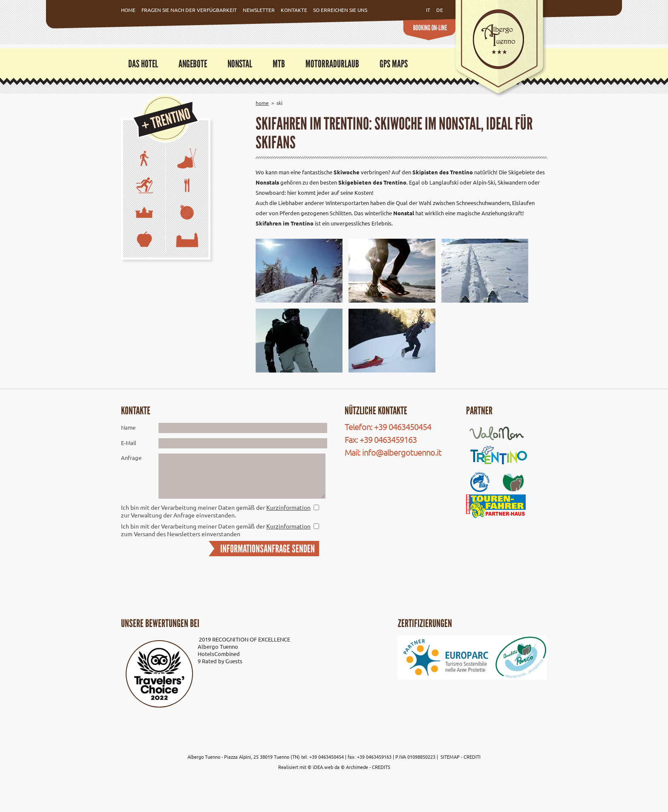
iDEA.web (323, 767)
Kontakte (294, 10)
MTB (279, 64)
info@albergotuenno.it (402, 452)
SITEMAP (451, 757)
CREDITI (472, 757)
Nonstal (240, 64)
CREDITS (381, 767)
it (428, 10)
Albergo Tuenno (218, 646)
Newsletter (259, 10)
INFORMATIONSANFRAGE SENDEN (268, 549)
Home (128, 10)
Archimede (357, 767)
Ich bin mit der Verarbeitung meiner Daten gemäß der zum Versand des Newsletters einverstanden (216, 530)
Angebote (193, 64)
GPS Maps (394, 64)
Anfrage (131, 458)
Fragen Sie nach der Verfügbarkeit (189, 10)
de (440, 10)
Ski (279, 103)
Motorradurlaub (332, 64)
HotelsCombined (219, 654)
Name (128, 427)
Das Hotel (143, 64)
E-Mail (129, 443)
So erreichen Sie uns (340, 10)
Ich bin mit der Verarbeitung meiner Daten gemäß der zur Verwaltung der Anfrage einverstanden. (216, 511)
